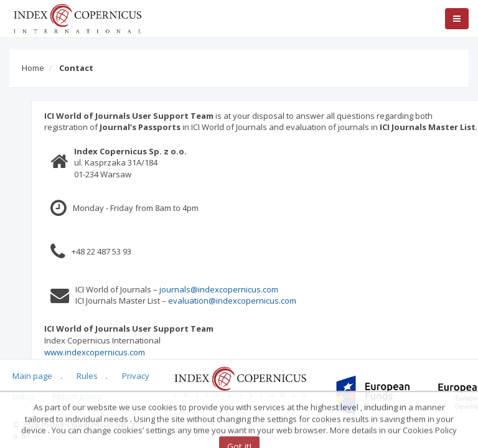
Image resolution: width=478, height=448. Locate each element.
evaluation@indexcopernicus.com (255, 301)
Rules (87, 376)
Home (33, 68)
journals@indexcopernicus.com (242, 289)
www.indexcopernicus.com (118, 352)
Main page (32, 376)
